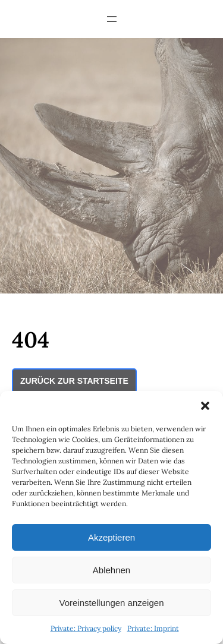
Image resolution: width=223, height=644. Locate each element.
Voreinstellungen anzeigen (112, 603)
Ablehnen (111, 570)
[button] (205, 406)
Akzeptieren (111, 537)
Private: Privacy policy (86, 628)
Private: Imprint (153, 628)
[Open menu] (112, 19)
